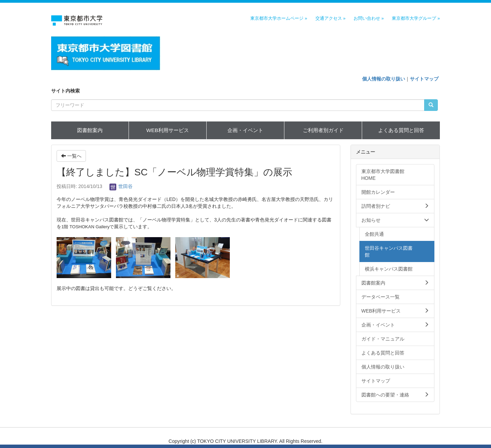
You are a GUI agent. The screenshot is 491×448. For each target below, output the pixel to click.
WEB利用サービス (168, 130)
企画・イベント (245, 130)
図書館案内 (90, 130)
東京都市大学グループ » (416, 18)
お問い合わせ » (369, 18)
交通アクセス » (331, 18)
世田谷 (121, 186)
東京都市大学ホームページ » (279, 18)
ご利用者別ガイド (323, 130)
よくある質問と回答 (401, 130)
